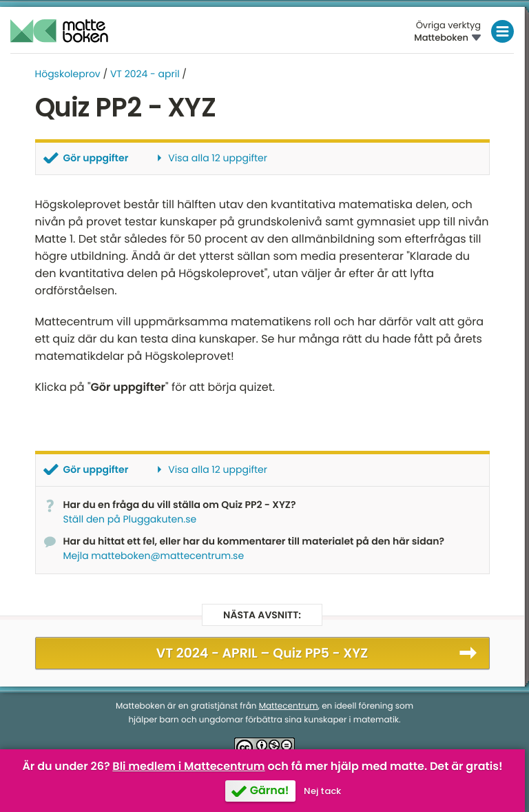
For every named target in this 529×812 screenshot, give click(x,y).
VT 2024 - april (145, 74)
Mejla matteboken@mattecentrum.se (154, 556)
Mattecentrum (289, 706)
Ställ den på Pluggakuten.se (130, 519)
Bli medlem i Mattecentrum (188, 766)
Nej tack (322, 791)
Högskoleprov (68, 74)
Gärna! (270, 790)
